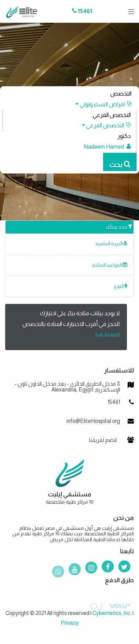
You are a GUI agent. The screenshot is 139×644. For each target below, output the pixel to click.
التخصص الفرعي (112, 115)
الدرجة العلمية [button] (111, 244)
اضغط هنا (108, 334)
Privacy (70, 623)
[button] (100, 104)
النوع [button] (121, 286)
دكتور (124, 136)
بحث (120, 165)
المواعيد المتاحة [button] (110, 265)
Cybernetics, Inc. (112, 613)
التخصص (121, 94)
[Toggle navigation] (129, 12)
